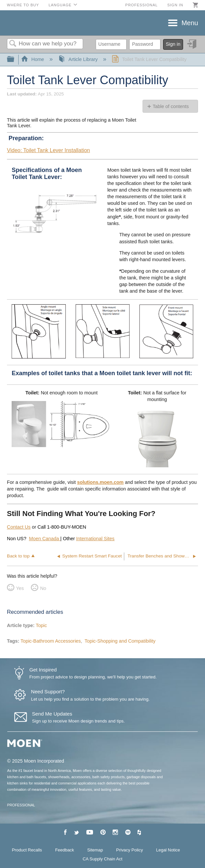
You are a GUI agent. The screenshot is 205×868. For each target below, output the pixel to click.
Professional (142, 5)
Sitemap (95, 850)
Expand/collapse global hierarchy (15, 59)
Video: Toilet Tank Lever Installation (49, 150)
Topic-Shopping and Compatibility (120, 641)
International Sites (95, 539)
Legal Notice (168, 850)
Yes (20, 588)
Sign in (175, 5)
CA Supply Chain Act (103, 859)
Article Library (79, 59)
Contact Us (19, 527)
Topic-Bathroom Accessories (51, 641)
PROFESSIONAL (21, 805)
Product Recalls (27, 850)
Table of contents (171, 106)
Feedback (65, 850)
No (43, 588)
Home (33, 59)
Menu (190, 23)
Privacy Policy (130, 850)
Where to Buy (23, 5)
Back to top (18, 556)
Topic (42, 625)
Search (13, 44)
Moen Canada (45, 539)
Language (60, 5)
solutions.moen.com (100, 482)
